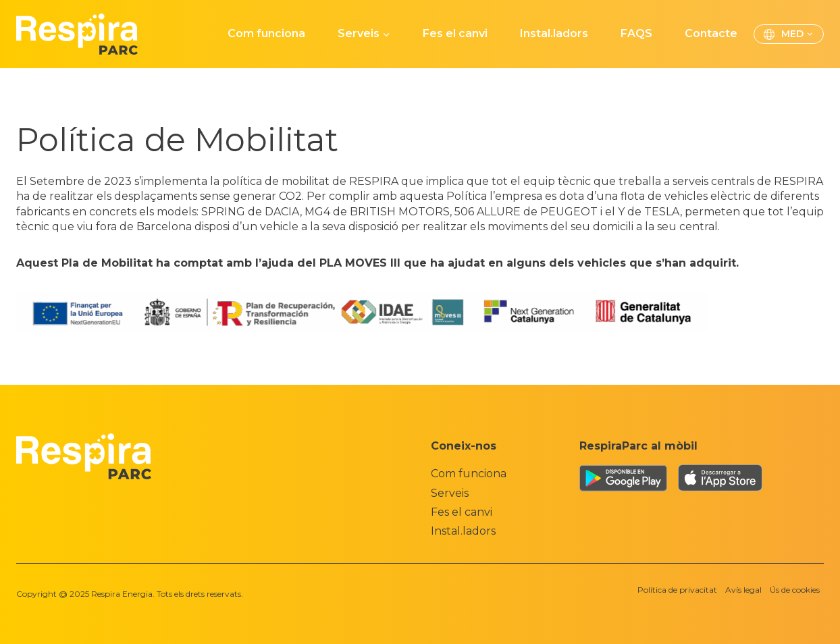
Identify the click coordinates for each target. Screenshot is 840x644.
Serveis (450, 493)
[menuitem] (789, 34)
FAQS (636, 33)
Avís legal (743, 590)
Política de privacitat (677, 590)
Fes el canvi (455, 33)
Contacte (711, 33)
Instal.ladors (554, 33)
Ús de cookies (795, 590)
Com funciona (266, 33)
